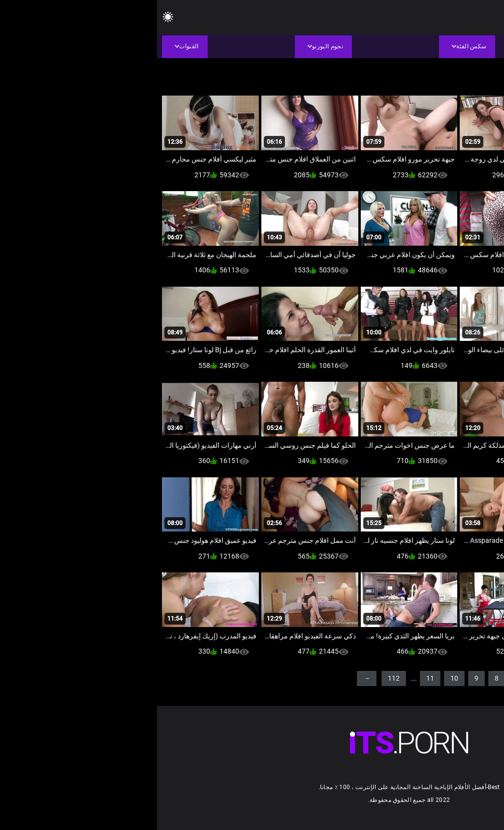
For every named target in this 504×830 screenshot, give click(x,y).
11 (273, 678)
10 (297, 678)
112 (237, 678)
